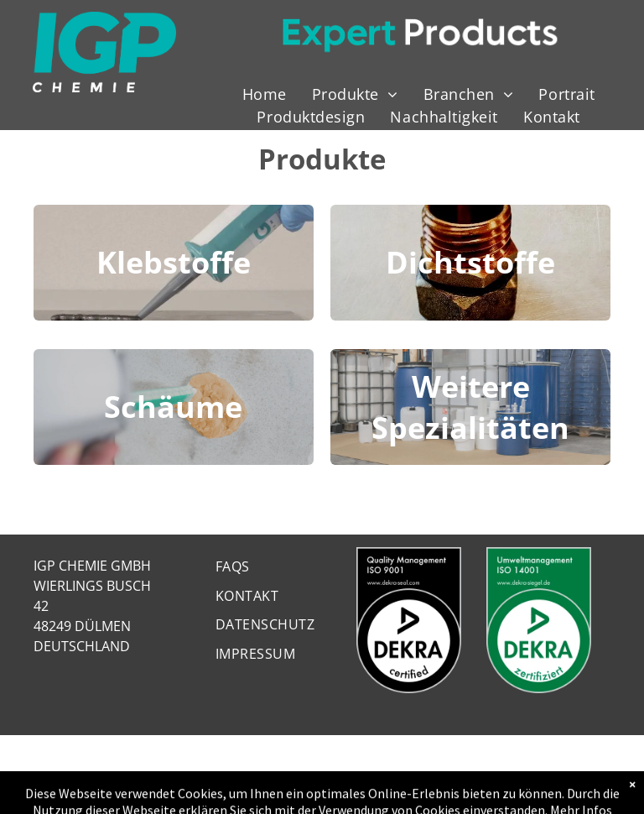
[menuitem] (265, 94)
